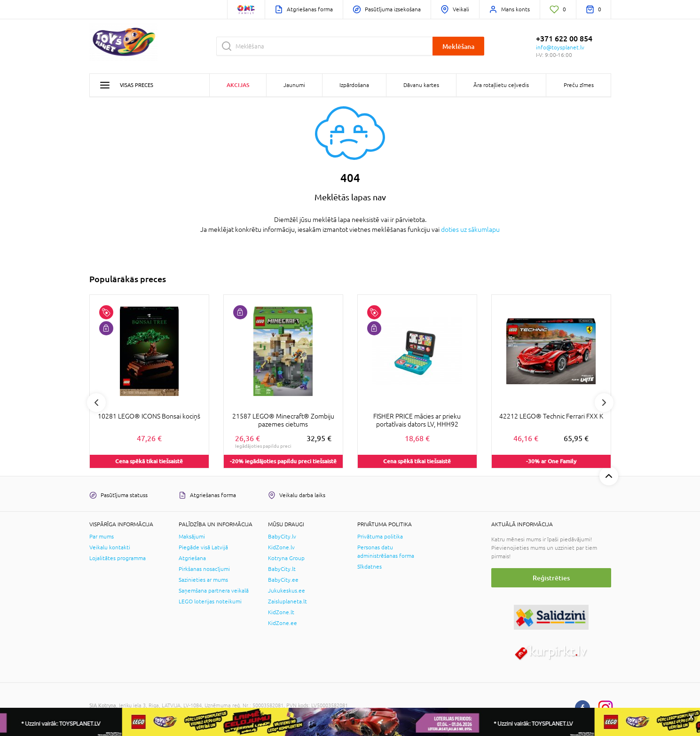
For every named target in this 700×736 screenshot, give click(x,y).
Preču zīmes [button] (579, 85)
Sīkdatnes (370, 567)
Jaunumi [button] (294, 85)
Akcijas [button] (238, 85)
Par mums (102, 537)
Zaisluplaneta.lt (287, 601)
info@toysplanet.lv (560, 47)
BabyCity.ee (283, 580)
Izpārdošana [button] (354, 85)
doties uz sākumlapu (470, 230)
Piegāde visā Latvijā (203, 547)
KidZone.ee (283, 623)
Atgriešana (192, 558)
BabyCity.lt (282, 569)
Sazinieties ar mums (203, 580)
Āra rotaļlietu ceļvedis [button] (501, 85)
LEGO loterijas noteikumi (210, 601)
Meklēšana (458, 46)
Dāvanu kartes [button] (421, 85)
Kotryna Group (286, 558)
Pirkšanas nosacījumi (204, 569)
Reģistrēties (551, 578)
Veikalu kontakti (110, 547)
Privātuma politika (380, 537)
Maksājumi (192, 537)
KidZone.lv (281, 547)
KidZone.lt (281, 612)
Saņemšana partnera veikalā (214, 591)
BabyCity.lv (282, 537)
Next (604, 403)
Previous (96, 403)
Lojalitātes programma (118, 558)
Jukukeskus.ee (287, 591)
